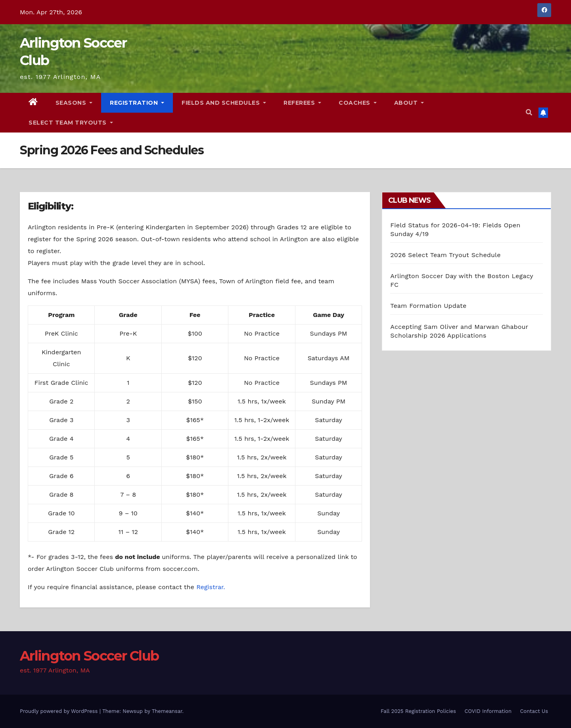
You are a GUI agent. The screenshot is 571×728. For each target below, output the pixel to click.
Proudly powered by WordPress (60, 711)
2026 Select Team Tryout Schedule (445, 255)
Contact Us (534, 711)
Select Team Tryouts (71, 123)
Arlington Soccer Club (89, 656)
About (409, 103)
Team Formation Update (428, 306)
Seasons (74, 103)
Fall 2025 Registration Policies (418, 711)
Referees (302, 103)
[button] (529, 112)
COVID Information (488, 711)
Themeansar (167, 711)
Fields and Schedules (224, 103)
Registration (137, 103)
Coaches (358, 103)
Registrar (210, 587)
